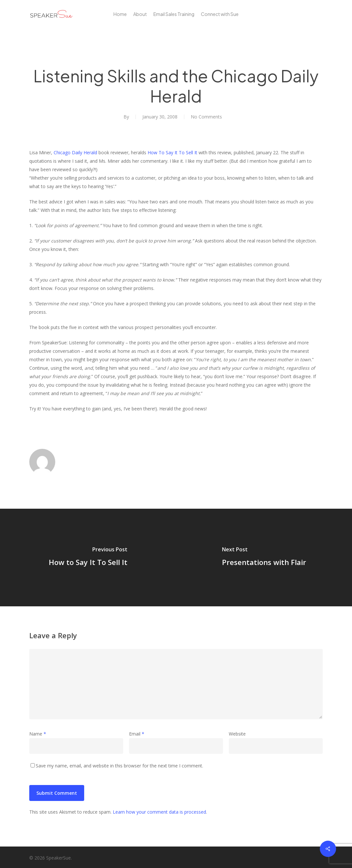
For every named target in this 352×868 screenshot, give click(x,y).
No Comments (206, 117)
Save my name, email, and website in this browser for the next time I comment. (119, 766)
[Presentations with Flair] (264, 558)
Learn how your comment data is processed (159, 812)
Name (38, 734)
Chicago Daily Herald (75, 152)
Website (237, 734)
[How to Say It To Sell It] (88, 558)
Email (137, 734)
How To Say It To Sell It (172, 152)
